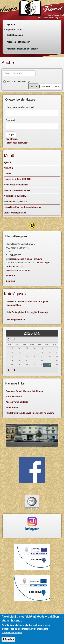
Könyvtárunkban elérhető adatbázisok (22, 207)
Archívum (9, 168)
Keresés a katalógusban (18, 42)
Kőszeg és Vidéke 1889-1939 (18, 179)
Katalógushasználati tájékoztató (22, 49)
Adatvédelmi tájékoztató (16, 202)
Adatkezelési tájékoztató (16, 196)
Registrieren (12, 139)
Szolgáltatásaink (15, 35)
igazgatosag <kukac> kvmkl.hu (28, 259)
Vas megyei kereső (16, 320)
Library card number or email (20, 107)
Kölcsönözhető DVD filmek (17, 190)
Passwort (10, 120)
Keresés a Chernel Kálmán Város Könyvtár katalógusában (27, 303)
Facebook (10, 276)
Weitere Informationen (12, 635)
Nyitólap (11, 25)
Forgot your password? (17, 143)
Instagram (10, 281)
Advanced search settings (17, 81)
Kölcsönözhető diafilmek (16, 185)
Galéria (7, 174)
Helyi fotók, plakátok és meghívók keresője (27, 312)
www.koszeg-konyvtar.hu (18, 270)
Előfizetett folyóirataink (15, 213)
